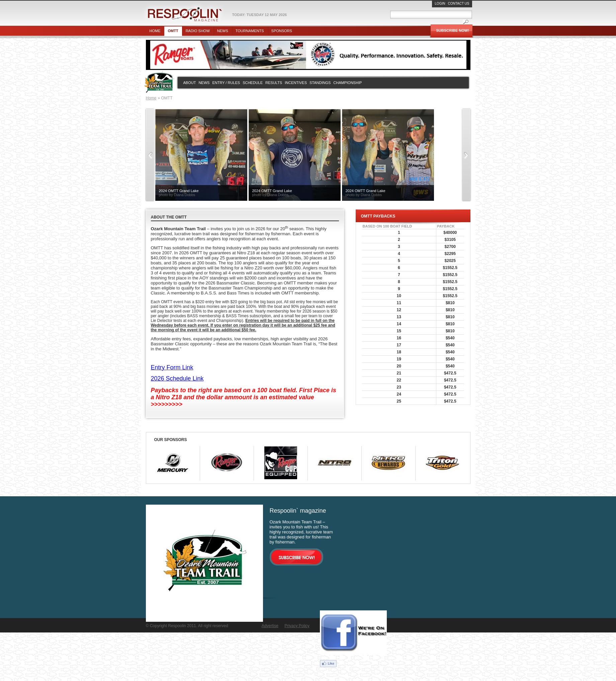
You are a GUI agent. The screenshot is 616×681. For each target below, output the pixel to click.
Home (155, 31)
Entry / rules (226, 83)
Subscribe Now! (453, 30)
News (223, 31)
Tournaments (250, 31)
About (190, 83)
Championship (347, 83)
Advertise (270, 626)
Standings (320, 83)
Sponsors (282, 31)
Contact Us (458, 4)
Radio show (198, 31)
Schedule (253, 83)
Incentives (296, 83)
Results (274, 83)
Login (440, 4)
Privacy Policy (297, 626)
